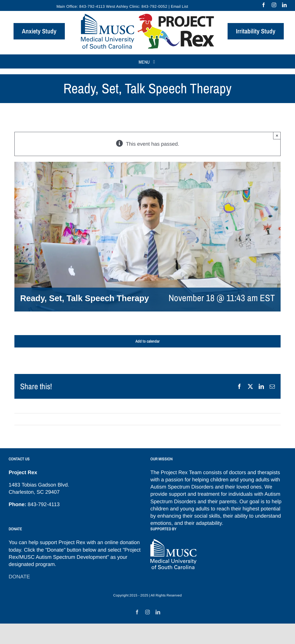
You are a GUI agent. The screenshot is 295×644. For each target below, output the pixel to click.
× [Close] (277, 135)
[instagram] (274, 5)
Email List (179, 6)
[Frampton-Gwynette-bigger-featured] (147, 237)
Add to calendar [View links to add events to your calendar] (147, 341)
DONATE (19, 577)
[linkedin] (284, 5)
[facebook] (264, 5)
